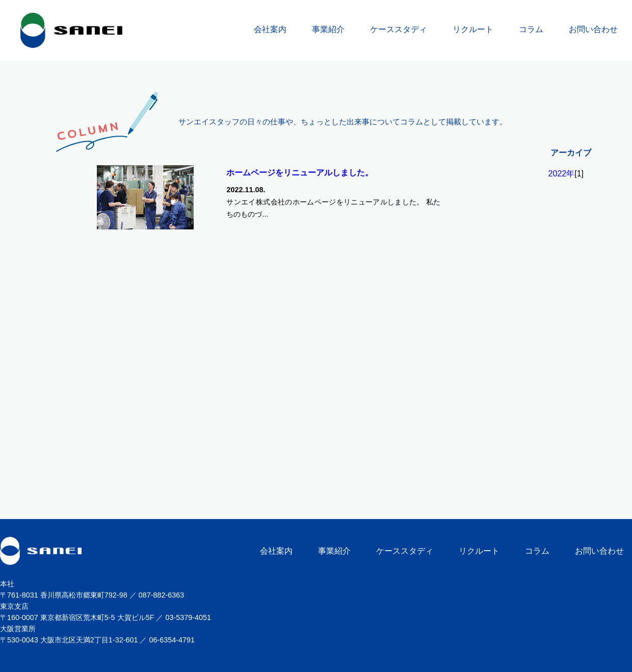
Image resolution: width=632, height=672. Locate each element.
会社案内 (270, 29)
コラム (531, 29)
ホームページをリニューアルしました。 (300, 173)
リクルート (473, 29)
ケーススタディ (399, 29)
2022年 (562, 174)
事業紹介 (328, 29)
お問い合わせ (593, 29)
